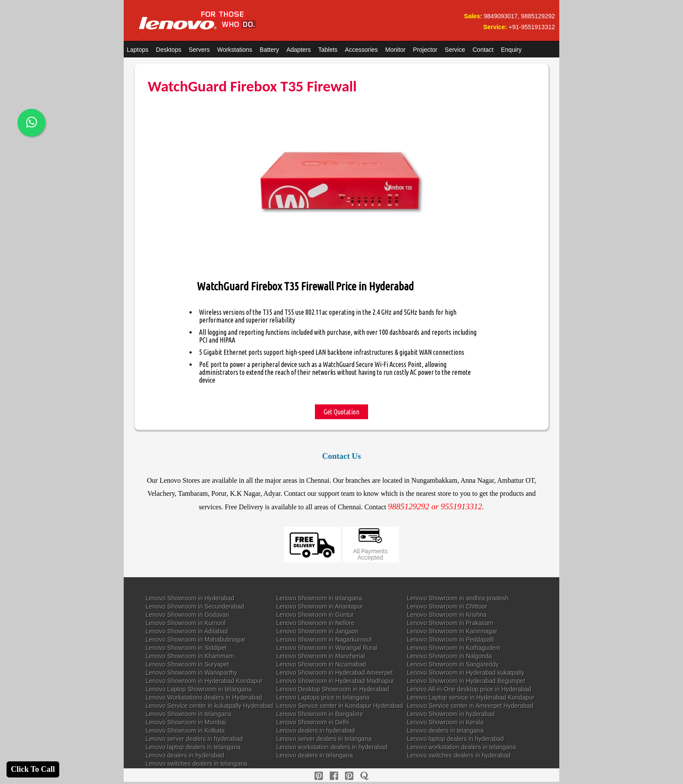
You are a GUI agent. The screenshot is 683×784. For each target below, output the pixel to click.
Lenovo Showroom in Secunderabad (195, 606)
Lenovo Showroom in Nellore (315, 623)
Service (455, 50)
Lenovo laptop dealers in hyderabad (455, 739)
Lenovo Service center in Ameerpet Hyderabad (470, 706)
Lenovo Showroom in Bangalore (320, 714)
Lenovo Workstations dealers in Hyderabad (204, 697)
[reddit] (349, 776)
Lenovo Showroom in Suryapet (187, 664)
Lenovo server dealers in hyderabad (194, 739)
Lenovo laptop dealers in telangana (193, 747)
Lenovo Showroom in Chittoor (447, 606)
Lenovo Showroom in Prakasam (450, 623)
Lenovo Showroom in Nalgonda (449, 656)
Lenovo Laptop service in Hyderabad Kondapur (471, 697)
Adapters (298, 50)
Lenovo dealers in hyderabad (316, 730)
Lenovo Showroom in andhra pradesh (458, 598)
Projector (425, 50)
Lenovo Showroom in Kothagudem (454, 648)
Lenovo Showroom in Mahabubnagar (196, 639)
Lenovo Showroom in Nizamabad (321, 664)
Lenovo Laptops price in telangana (323, 697)
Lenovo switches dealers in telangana (196, 764)
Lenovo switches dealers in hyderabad (459, 755)
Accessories (361, 50)
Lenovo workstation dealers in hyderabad (332, 747)
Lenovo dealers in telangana (445, 730)
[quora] (364, 776)
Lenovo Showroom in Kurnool (186, 623)
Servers (199, 50)
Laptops (138, 50)
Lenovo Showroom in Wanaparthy (191, 673)
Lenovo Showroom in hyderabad (451, 714)
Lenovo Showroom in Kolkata (185, 730)
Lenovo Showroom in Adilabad (187, 631)
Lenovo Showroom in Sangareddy (453, 664)
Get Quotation (341, 412)
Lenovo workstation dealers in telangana (462, 747)
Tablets (328, 50)
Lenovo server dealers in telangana (324, 739)
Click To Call (33, 769)
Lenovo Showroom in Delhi (313, 722)
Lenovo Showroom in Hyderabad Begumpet (466, 681)
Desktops (169, 50)
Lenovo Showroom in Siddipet (186, 648)
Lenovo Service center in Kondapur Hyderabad (340, 706)
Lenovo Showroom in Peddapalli (451, 639)
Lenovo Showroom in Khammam (190, 656)
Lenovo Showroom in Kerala (445, 722)
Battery (269, 50)
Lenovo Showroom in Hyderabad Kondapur (204, 681)
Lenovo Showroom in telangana (319, 598)
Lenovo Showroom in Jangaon (317, 631)
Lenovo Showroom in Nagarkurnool (324, 639)
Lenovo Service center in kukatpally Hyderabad (209, 706)
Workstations (235, 50)
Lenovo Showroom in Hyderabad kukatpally (466, 673)
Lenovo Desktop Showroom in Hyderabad (333, 689)
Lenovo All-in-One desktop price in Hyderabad (469, 689)
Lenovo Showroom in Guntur (315, 615)
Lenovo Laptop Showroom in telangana (199, 689)
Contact (483, 50)
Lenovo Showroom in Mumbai (186, 722)
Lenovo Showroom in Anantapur (320, 606)
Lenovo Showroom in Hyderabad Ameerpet (335, 673)
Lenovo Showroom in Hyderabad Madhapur (335, 681)
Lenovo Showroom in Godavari (187, 615)
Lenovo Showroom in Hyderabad (190, 598)
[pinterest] (319, 776)
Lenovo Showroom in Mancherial (321, 656)
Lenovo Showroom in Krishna (447, 615)
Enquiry (511, 50)
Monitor (395, 50)
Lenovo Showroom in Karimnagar (452, 631)
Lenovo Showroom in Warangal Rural (327, 648)
